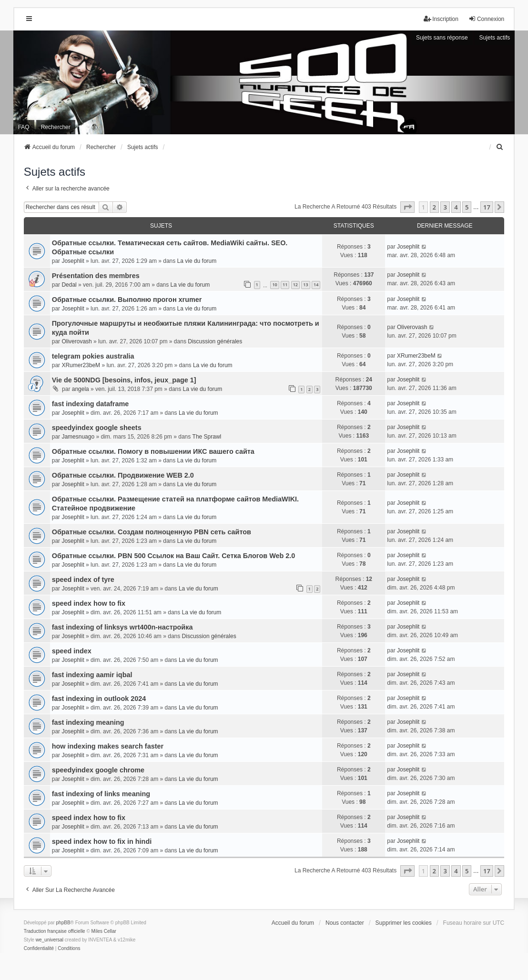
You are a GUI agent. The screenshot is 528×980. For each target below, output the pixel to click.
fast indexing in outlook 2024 (99, 699)
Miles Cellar (104, 931)
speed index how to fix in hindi (102, 841)
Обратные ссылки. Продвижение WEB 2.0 (123, 475)
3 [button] (445, 207)
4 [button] (456, 207)
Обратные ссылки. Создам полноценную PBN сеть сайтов (152, 532)
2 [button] (434, 207)
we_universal (50, 940)
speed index (72, 651)
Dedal (69, 285)
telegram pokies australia (93, 356)
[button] (407, 207)
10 (274, 285)
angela (81, 389)
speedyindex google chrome (98, 770)
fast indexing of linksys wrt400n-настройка (122, 627)
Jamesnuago (78, 437)
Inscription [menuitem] (441, 19)
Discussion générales (215, 341)
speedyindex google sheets (97, 428)
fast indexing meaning (88, 722)
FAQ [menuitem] (24, 127)
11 (285, 285)
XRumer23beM (81, 365)
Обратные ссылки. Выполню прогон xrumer (127, 300)
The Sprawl (207, 437)
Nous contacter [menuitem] (345, 923)
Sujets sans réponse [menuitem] (442, 38)
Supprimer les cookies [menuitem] (404, 923)
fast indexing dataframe (91, 404)
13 (305, 285)
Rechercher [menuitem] (56, 127)
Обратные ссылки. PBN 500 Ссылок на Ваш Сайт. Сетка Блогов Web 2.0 (174, 556)
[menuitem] (500, 147)
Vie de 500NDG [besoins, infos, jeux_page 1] (124, 380)
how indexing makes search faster (108, 746)
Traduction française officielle (55, 931)
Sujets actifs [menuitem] (495, 38)
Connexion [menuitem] (486, 19)
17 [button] (487, 207)
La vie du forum (197, 261)
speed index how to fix (89, 603)
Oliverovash (76, 341)
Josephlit (73, 261)
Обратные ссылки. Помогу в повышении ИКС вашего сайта (153, 451)
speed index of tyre (83, 580)
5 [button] (467, 207)
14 (316, 285)
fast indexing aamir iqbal (92, 675)
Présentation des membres (96, 276)
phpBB (63, 923)
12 (295, 285)
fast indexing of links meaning (101, 794)
